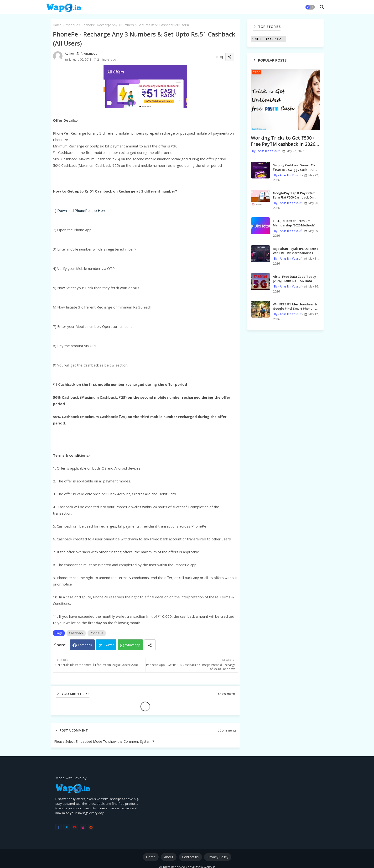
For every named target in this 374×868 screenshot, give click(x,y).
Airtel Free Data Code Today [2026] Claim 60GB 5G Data (294, 279)
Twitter (109, 645)
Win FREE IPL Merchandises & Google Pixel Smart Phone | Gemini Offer (295, 306)
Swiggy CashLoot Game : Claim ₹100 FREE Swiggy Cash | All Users (296, 167)
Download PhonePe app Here (82, 210)
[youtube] (75, 827)
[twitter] (67, 827)
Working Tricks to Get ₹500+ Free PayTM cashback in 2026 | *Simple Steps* (285, 141)
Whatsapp (133, 645)
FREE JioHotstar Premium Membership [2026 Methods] (294, 223)
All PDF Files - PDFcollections (270, 39)
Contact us (190, 857)
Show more (226, 694)
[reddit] (91, 827)
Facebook (85, 645)
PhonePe (72, 25)
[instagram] (83, 827)
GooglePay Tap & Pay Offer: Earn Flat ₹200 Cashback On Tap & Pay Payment (294, 195)
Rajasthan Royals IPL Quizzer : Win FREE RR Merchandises (295, 251)
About (169, 857)
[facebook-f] (59, 827)
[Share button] (150, 645)
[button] (310, 7)
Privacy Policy (218, 857)
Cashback (76, 633)
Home (57, 25)
